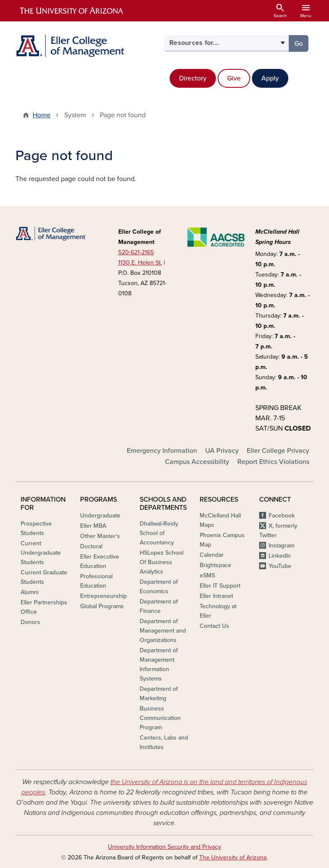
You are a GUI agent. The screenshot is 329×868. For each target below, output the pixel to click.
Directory (193, 78)
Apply (270, 78)
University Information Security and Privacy (164, 847)
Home (42, 115)
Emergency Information (162, 451)
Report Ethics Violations (273, 462)
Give (234, 78)
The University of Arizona (233, 858)
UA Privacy (222, 451)
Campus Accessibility (197, 462)
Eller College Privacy (278, 451)
